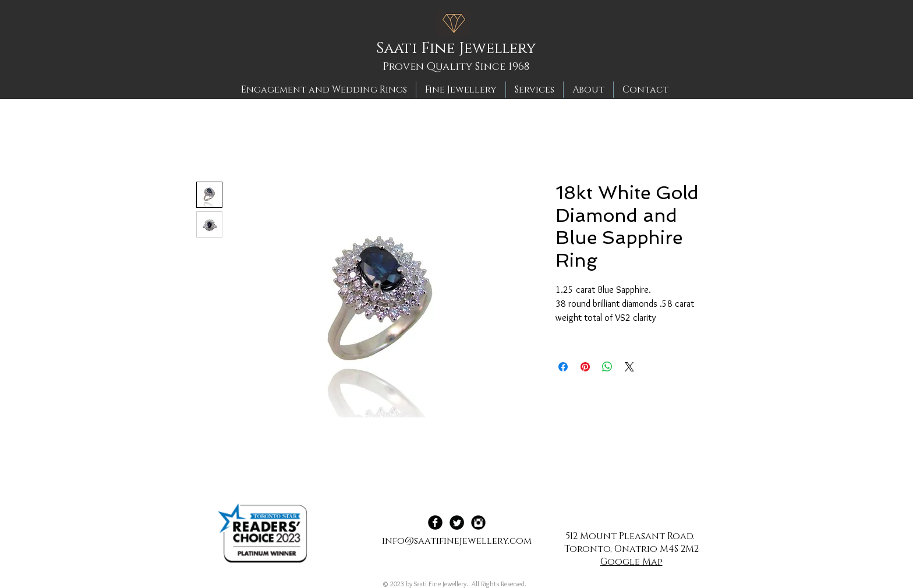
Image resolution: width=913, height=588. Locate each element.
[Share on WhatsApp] (607, 367)
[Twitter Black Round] (457, 523)
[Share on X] (629, 367)
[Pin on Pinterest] (585, 367)
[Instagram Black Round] (478, 523)
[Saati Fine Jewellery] (460, 49)
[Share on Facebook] (563, 367)
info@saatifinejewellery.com (457, 541)
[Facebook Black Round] (435, 523)
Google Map (631, 562)
